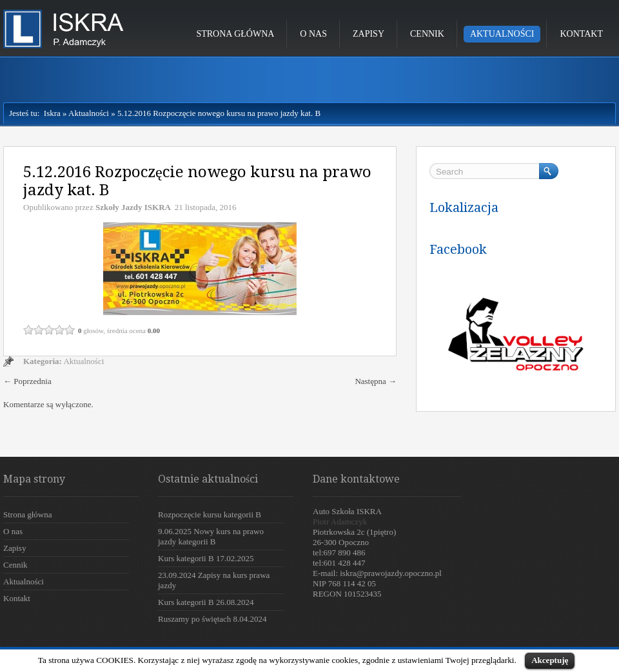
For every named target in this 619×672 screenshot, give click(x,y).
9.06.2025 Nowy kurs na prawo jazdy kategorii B (211, 536)
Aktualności (502, 34)
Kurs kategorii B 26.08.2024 (206, 602)
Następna (376, 381)
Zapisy (368, 34)
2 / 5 (39, 330)
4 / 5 (59, 330)
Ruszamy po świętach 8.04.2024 (212, 619)
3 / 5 (49, 330)
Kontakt (581, 34)
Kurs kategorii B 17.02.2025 (206, 558)
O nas (313, 34)
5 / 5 (70, 330)
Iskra (50, 113)
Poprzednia (27, 381)
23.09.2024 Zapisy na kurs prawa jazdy (214, 580)
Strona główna (235, 34)
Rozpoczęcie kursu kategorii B (210, 514)
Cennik (427, 34)
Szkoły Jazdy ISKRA (133, 207)
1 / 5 (28, 330)
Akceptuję (550, 660)
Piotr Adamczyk (340, 522)
